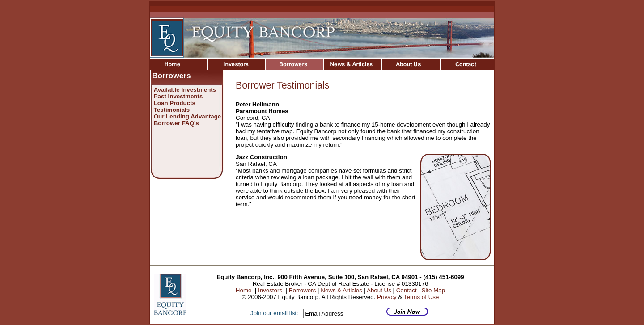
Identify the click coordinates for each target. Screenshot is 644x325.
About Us (379, 290)
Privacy (387, 297)
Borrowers (303, 290)
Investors (270, 290)
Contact (407, 290)
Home (244, 290)
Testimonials (172, 110)
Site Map (434, 290)
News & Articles (341, 290)
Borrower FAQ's (176, 123)
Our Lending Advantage (188, 116)
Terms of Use (422, 297)
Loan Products (175, 103)
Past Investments (178, 96)
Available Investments (185, 90)
